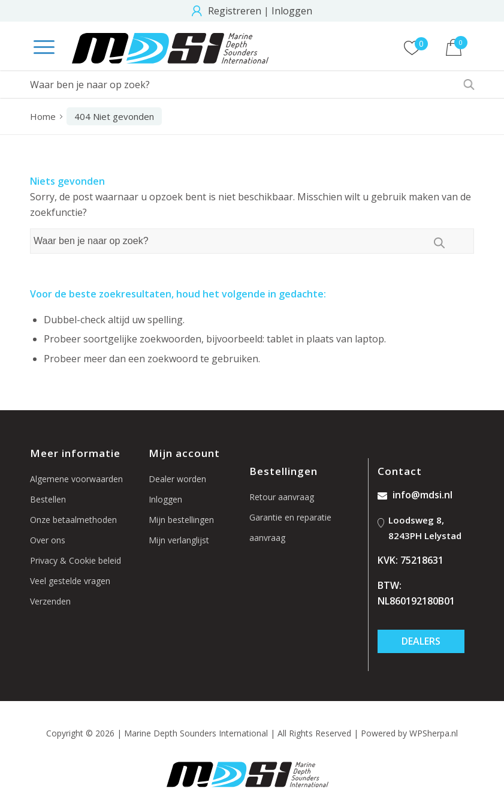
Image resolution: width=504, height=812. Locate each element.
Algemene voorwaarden (76, 479)
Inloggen (292, 11)
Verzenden (50, 601)
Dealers (421, 641)
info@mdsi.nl (415, 495)
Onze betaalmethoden (73, 520)
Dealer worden (177, 479)
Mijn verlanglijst (179, 540)
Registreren (235, 11)
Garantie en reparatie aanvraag (290, 527)
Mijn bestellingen (181, 520)
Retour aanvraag (282, 497)
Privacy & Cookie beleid (76, 560)
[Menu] (38, 48)
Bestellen (48, 499)
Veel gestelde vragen (70, 581)
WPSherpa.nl (434, 733)
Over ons (48, 540)
